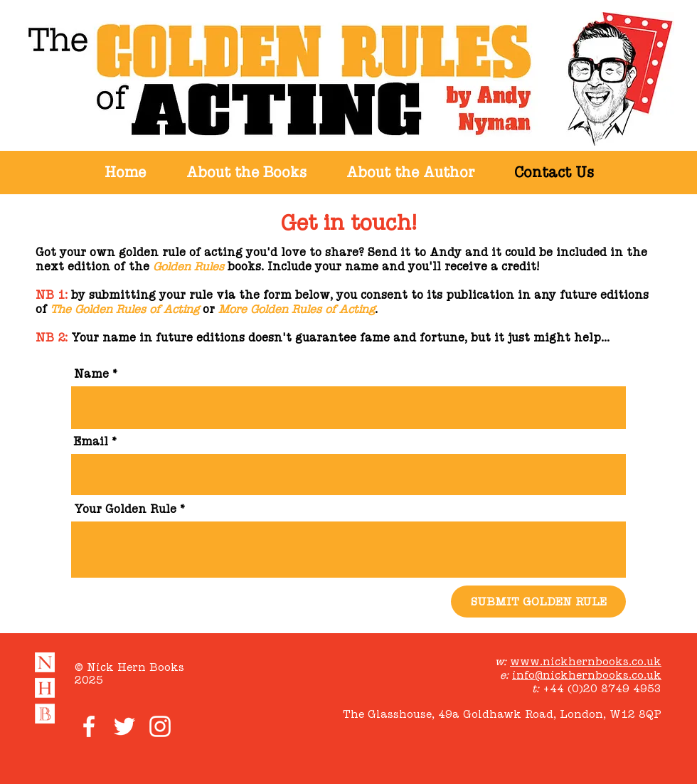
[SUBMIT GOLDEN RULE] (538, 602)
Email (91, 442)
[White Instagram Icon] (160, 726)
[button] (246, 173)
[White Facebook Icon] (89, 726)
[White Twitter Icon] (124, 726)
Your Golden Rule (125, 509)
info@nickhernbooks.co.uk (587, 675)
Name (91, 374)
